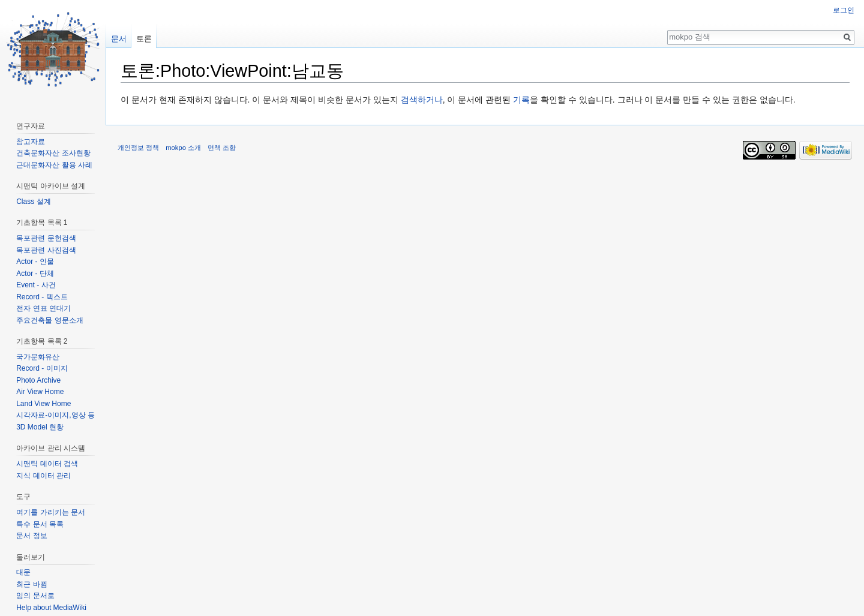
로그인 (844, 10)
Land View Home (43, 404)
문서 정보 (31, 536)
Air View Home (40, 392)
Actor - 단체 (35, 274)
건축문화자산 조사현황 (53, 153)
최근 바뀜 (31, 584)
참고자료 (31, 142)
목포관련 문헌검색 (46, 238)
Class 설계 (33, 202)
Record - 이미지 (42, 368)
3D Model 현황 (40, 427)
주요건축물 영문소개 (49, 320)
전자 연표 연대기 (43, 308)
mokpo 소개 (183, 148)
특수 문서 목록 (40, 524)
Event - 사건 (36, 285)
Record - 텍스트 (42, 297)
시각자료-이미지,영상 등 (55, 415)
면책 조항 (222, 148)
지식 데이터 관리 (43, 476)
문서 (119, 39)
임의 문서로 (35, 596)
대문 (23, 572)
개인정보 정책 (138, 148)
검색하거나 (422, 100)
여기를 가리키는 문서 (51, 512)
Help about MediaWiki (51, 608)
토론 (144, 39)
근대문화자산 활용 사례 (54, 165)
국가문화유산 (38, 357)
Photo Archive (38, 380)
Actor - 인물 (35, 262)
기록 (521, 100)
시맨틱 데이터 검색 (47, 464)
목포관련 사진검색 (46, 250)
